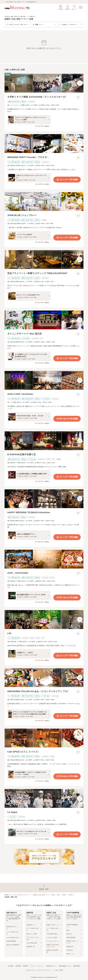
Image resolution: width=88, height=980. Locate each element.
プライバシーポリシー (37, 966)
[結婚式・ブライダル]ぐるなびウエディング (18, 895)
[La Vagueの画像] (44, 798)
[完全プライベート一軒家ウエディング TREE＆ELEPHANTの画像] (44, 260)
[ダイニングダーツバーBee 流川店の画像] (44, 320)
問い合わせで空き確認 (67, 419)
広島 (58, 895)
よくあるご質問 (58, 970)
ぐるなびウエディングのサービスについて (38, 970)
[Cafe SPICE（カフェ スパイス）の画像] (44, 738)
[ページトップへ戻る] (44, 888)
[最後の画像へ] (80, 83)
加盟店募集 (76, 966)
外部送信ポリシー (51, 966)
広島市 (64, 895)
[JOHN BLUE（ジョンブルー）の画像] (44, 202)
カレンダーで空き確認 (67, 180)
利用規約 (18, 966)
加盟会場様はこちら (65, 966)
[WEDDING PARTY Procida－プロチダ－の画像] (44, 144)
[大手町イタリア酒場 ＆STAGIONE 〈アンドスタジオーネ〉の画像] (44, 83)
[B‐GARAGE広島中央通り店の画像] (44, 441)
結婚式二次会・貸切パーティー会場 (44, 895)
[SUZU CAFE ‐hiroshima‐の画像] (44, 380)
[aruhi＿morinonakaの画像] (44, 559)
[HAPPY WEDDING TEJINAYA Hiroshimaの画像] (44, 499)
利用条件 (26, 966)
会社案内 (11, 966)
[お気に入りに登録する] (78, 97)
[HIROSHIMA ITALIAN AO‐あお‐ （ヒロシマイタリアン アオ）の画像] (44, 678)
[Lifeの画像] (44, 619)
